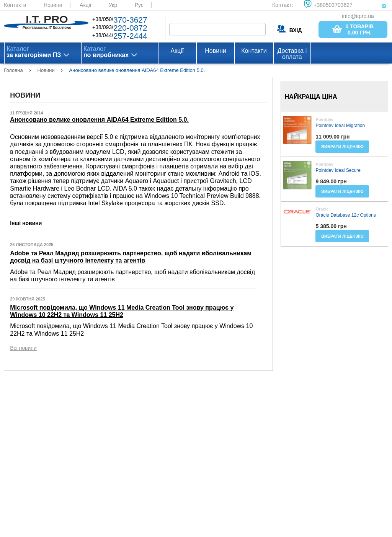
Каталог (34, 52)
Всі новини (23, 348)
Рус (139, 5)
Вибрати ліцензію (342, 147)
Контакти (15, 5)
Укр (113, 5)
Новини (53, 5)
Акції (85, 5)
